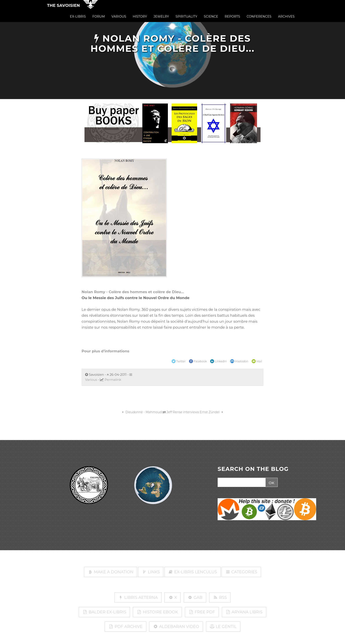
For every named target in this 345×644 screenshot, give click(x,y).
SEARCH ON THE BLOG (253, 469)
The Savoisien (63, 9)
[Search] (241, 483)
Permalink (113, 380)
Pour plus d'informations (106, 351)
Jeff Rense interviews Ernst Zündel (195, 412)
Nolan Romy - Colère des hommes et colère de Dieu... (133, 292)
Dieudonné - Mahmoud (141, 412)
